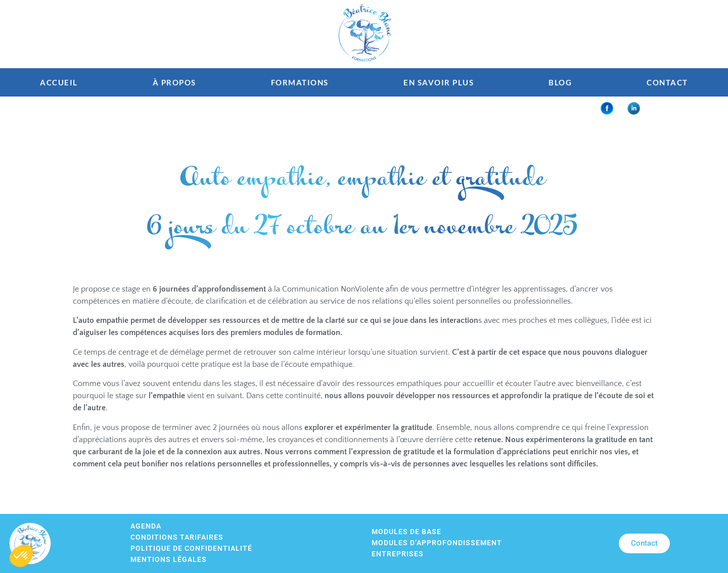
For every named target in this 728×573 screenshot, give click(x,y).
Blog (560, 82)
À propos (174, 82)
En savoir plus (439, 82)
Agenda (146, 526)
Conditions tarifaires (177, 537)
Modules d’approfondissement (437, 543)
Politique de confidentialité (191, 548)
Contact (667, 82)
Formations (300, 82)
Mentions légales (169, 560)
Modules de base (406, 532)
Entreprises (398, 554)
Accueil (59, 82)
